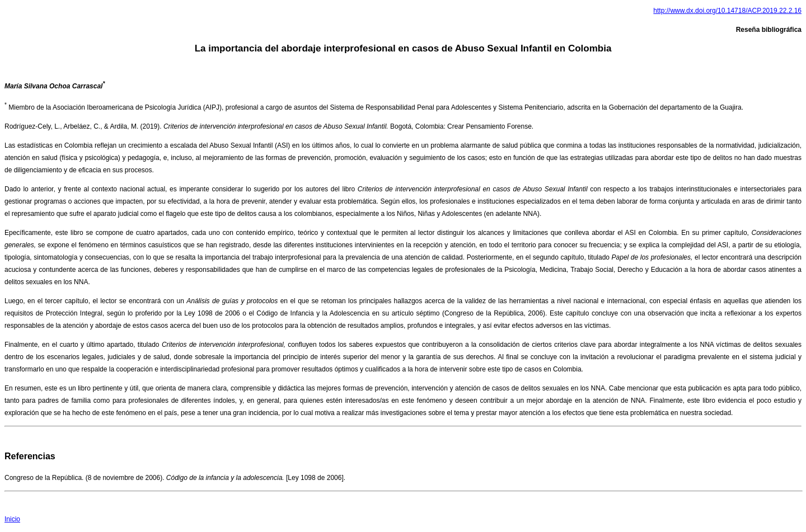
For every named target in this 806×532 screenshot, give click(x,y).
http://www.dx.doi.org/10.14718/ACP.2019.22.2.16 (727, 11)
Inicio (12, 519)
